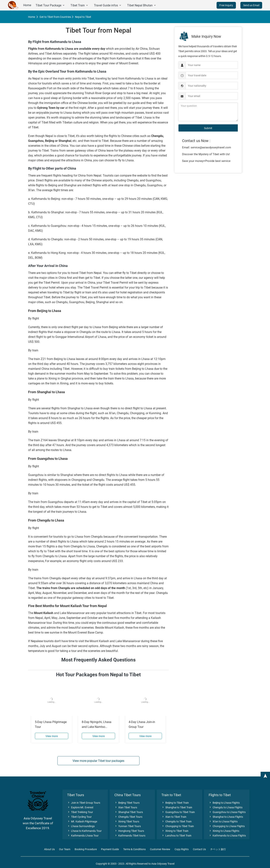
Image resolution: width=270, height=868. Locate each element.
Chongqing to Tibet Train (178, 826)
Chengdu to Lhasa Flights (226, 807)
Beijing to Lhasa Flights (224, 803)
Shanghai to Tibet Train (177, 807)
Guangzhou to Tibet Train (178, 812)
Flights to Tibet (220, 795)
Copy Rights (182, 849)
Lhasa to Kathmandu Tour (84, 831)
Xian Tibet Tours (126, 807)
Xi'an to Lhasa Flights (223, 821)
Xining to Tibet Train (175, 831)
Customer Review (160, 849)
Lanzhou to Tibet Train (176, 836)
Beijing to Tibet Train (175, 803)
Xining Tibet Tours (127, 821)
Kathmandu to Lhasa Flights (227, 836)
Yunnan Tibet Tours (128, 826)
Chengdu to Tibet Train (177, 821)
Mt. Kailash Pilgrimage (82, 821)
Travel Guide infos (108, 5)
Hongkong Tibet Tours (129, 831)
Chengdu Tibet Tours (128, 817)
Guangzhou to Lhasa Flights (227, 812)
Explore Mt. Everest (80, 807)
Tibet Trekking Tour (80, 812)
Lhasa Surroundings (81, 826)
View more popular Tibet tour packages (98, 761)
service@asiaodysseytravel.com (211, 147)
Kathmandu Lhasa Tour (83, 836)
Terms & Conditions (134, 849)
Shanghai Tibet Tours (129, 812)
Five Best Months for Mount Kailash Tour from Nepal (67, 606)
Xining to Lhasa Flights (224, 831)
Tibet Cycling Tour (79, 817)
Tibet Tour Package (50, 5)
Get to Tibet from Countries (55, 17)
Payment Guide (110, 849)
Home (27, 5)
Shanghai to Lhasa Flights (226, 817)
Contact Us (199, 849)
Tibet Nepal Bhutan (142, 5)
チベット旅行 (218, 849)
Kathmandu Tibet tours (130, 836)
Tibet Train (79, 5)
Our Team (65, 849)
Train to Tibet (171, 795)
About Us (49, 849)
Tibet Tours (76, 795)
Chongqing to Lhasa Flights (227, 826)
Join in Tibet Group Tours (84, 803)
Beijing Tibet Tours (127, 803)
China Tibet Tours (127, 795)
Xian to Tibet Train (174, 817)
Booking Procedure (86, 849)
